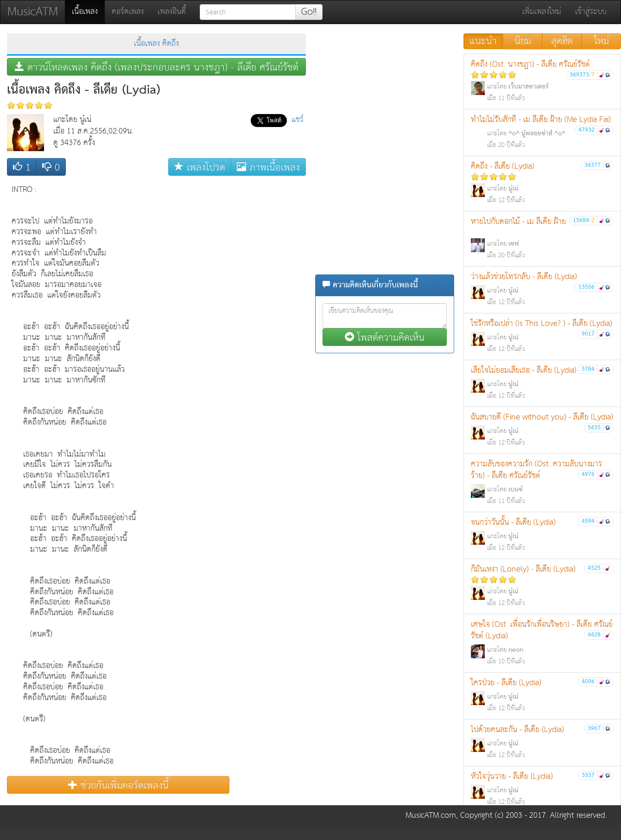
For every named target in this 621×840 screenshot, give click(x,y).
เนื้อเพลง (88, 12)
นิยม (523, 41)
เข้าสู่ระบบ (591, 12)
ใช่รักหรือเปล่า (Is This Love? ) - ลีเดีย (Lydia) (542, 336)
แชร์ (298, 120)
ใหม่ (602, 41)
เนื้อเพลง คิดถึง (156, 44)
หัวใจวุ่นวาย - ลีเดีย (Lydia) (542, 789)
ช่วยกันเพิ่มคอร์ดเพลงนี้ (118, 785)
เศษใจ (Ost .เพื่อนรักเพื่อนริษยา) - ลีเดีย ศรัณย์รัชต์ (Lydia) (542, 643)
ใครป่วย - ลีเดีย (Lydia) (542, 695)
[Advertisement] (269, 319)
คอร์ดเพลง (128, 12)
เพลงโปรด (200, 167)
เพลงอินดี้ (172, 12)
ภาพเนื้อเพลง (268, 167)
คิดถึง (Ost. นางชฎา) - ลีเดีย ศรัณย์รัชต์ (542, 81)
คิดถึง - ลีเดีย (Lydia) (542, 183)
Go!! (309, 12)
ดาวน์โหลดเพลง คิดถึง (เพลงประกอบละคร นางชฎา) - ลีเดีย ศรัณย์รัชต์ (157, 67)
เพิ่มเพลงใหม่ (542, 12)
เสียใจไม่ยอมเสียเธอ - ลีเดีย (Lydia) (542, 383)
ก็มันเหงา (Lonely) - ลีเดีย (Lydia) (542, 586)
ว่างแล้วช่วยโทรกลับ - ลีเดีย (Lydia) (542, 289)
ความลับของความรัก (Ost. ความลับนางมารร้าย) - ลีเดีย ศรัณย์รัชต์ (542, 482)
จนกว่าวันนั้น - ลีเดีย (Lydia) (542, 535)
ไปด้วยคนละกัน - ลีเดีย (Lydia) (542, 742)
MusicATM (33, 12)
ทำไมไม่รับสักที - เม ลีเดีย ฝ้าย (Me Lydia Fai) (542, 132)
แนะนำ (483, 41)
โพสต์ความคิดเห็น (385, 337)
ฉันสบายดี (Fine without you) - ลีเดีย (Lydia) (542, 430)
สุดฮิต (562, 41)
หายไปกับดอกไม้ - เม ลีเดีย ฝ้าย (542, 238)
